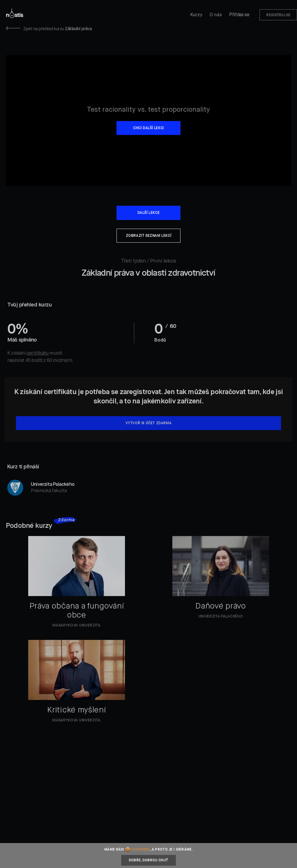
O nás (216, 15)
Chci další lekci (148, 128)
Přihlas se (239, 15)
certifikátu (37, 359)
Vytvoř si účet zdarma (149, 429)
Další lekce (149, 213)
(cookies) (141, 850)
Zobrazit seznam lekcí (149, 236)
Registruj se (278, 15)
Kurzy (196, 15)
